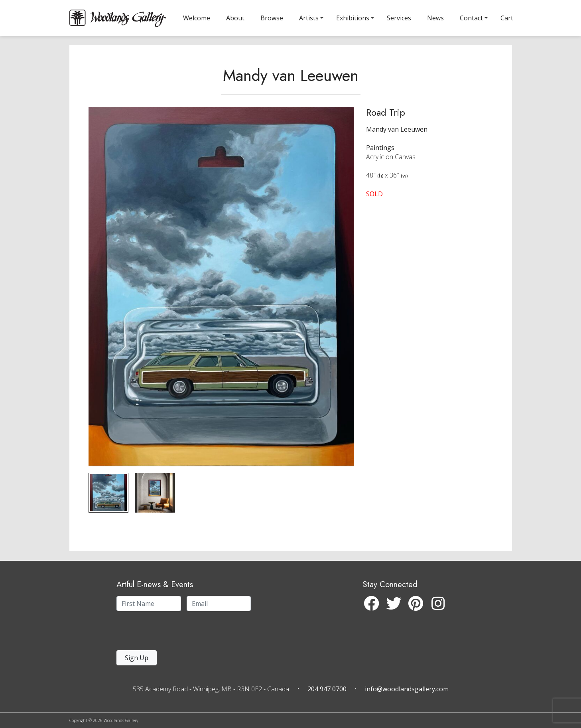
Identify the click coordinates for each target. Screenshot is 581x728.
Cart (507, 18)
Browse (272, 18)
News (435, 18)
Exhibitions (353, 18)
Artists (309, 18)
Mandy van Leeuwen (291, 85)
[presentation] (165, 633)
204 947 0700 (327, 689)
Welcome (197, 18)
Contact (471, 18)
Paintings (380, 158)
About (235, 18)
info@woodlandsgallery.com (407, 689)
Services (399, 18)
